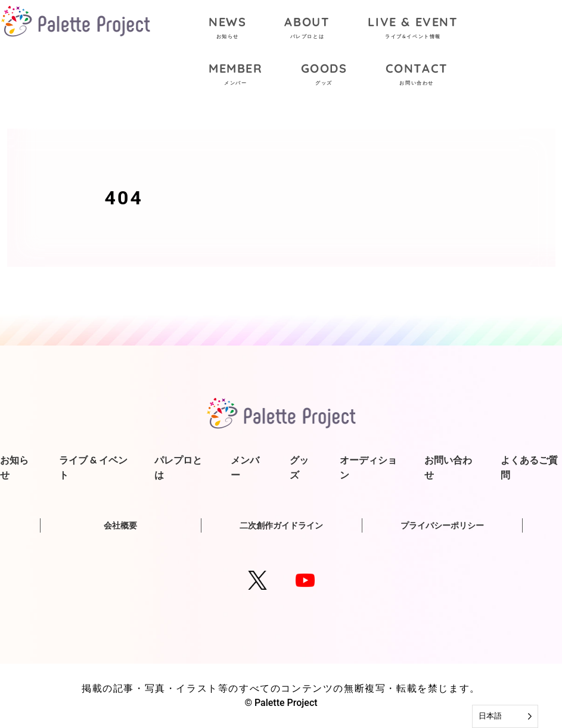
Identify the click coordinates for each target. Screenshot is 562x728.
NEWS (227, 29)
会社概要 (120, 525)
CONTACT (417, 75)
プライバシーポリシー (442, 525)
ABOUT (307, 29)
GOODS (324, 75)
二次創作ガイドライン (281, 525)
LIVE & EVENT (413, 29)
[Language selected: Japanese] (505, 716)
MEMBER (236, 75)
